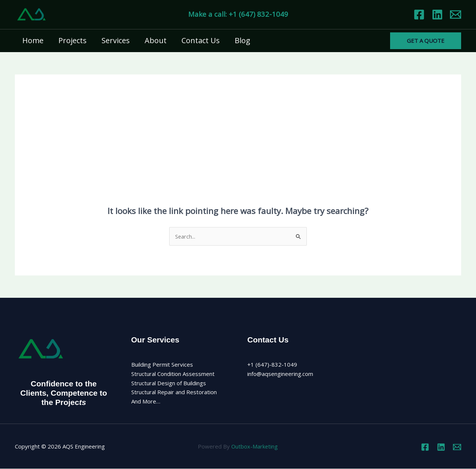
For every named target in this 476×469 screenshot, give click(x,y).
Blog (242, 40)
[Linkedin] (437, 15)
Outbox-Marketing (255, 447)
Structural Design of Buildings (169, 383)
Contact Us (201, 40)
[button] (426, 41)
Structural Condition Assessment (173, 374)
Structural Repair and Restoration (174, 392)
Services (116, 40)
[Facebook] (419, 15)
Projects (73, 40)
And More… (146, 402)
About (156, 40)
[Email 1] (456, 15)
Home (33, 40)
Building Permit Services (162, 365)
